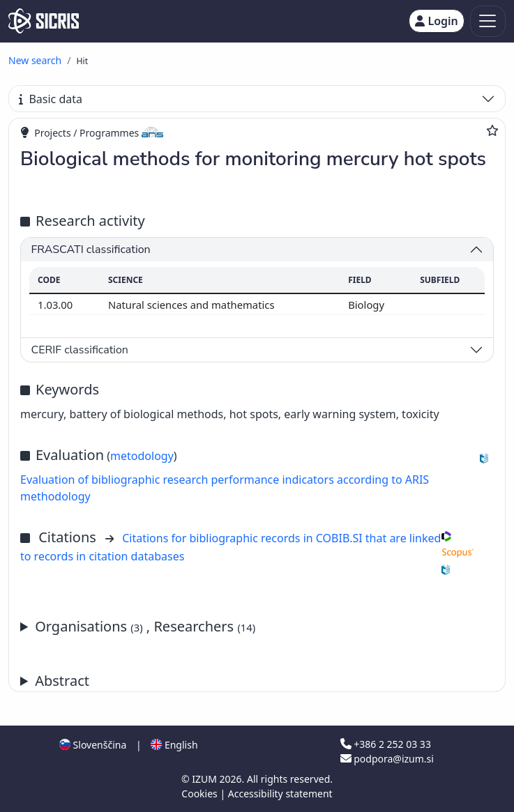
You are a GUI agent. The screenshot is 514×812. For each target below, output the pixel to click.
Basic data (51, 99)
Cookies (201, 794)
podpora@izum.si (387, 759)
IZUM (205, 779)
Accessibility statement (280, 794)
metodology (142, 456)
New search (35, 60)
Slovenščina (93, 745)
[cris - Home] (44, 21)
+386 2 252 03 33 (386, 744)
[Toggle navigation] (488, 21)
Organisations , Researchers (145, 626)
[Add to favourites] (492, 130)
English (174, 745)
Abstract (62, 681)
